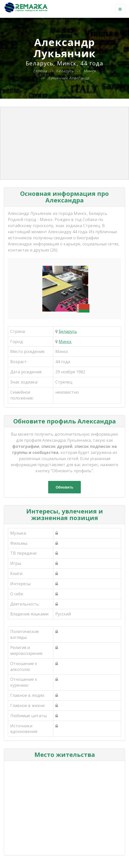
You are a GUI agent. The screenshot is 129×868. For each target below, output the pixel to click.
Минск (65, 342)
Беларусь (68, 331)
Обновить (64, 487)
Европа (40, 71)
